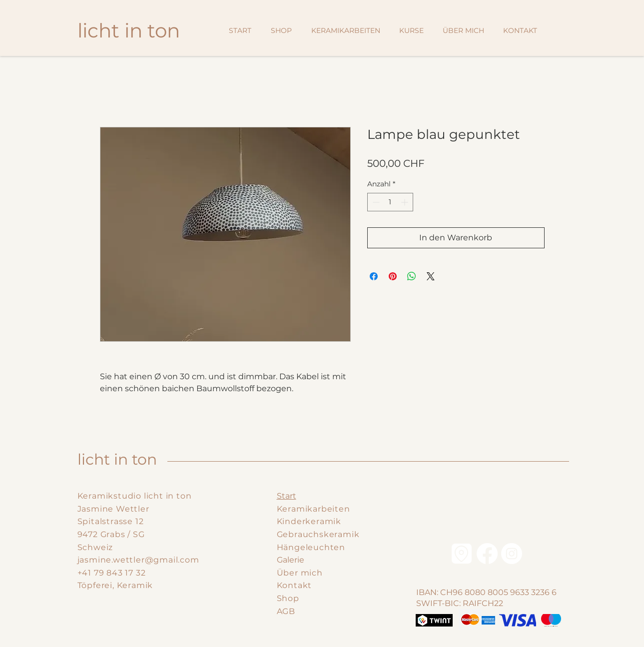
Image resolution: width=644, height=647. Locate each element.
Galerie (291, 560)
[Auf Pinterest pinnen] (393, 276)
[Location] (462, 554)
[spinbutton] (390, 202)
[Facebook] (487, 554)
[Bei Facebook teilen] (374, 276)
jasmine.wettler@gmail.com (138, 560)
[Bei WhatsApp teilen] (412, 276)
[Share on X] (431, 276)
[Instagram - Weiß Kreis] (512, 554)
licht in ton (117, 459)
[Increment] (405, 202)
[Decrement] (375, 202)
